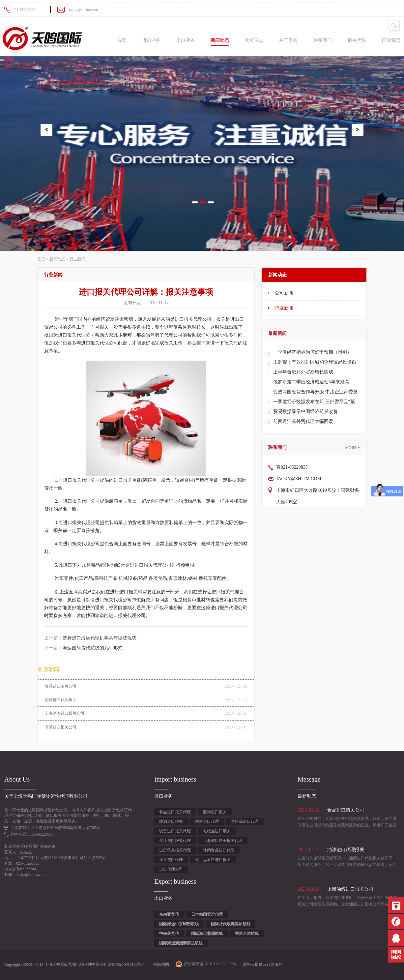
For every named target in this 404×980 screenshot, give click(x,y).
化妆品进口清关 (217, 831)
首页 (122, 40)
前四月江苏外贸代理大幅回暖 (303, 421)
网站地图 (160, 965)
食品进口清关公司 (61, 686)
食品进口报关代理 (175, 812)
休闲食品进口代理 (219, 850)
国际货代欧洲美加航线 (231, 924)
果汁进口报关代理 (175, 841)
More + (353, 448)
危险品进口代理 (245, 821)
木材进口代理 (207, 821)
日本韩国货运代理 (207, 914)
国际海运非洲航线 (207, 934)
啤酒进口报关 (171, 821)
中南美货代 (169, 934)
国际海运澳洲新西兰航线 (181, 943)
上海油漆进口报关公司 (65, 713)
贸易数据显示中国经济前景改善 (305, 412)
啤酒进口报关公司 (61, 727)
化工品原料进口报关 (213, 860)
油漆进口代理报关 (61, 700)
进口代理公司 (171, 869)
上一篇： (90, 638)
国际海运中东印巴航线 (179, 924)
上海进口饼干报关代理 (223, 841)
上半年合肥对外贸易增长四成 (303, 372)
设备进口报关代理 (175, 831)
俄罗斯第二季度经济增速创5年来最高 (311, 382)
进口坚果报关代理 (175, 850)
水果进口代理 (171, 860)
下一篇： (83, 648)
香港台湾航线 (247, 934)
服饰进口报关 (215, 812)
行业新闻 (77, 259)
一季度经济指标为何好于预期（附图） (312, 352)
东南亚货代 (169, 914)
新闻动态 (57, 259)
